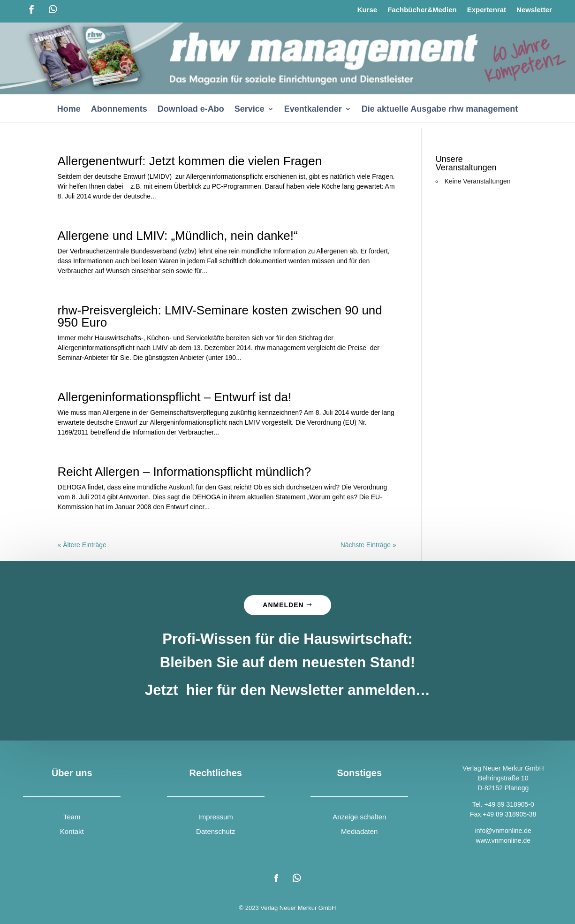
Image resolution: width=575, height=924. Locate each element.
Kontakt (72, 831)
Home (69, 109)
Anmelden (283, 605)
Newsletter (534, 10)
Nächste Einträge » (368, 545)
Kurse (367, 10)
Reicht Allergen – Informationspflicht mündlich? (185, 472)
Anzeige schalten (359, 817)
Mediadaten (359, 831)
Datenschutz (216, 831)
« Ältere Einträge (82, 545)
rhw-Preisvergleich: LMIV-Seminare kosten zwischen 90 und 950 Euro (220, 316)
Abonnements (119, 109)
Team (72, 817)
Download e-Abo (191, 109)
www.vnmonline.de (503, 840)
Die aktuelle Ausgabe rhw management (440, 109)
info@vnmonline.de (503, 831)
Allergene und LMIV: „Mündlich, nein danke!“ (178, 236)
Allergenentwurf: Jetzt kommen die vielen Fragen (190, 161)
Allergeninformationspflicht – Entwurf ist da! (175, 397)
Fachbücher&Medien (422, 10)
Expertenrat (487, 10)
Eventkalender (313, 109)
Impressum (216, 817)
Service (250, 109)
